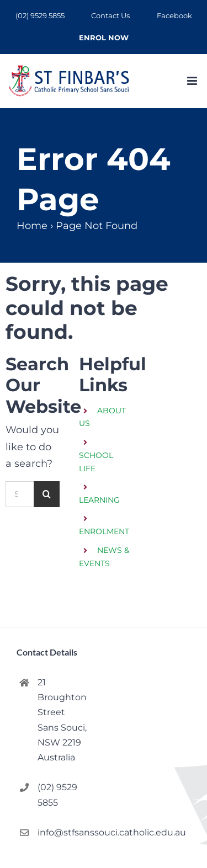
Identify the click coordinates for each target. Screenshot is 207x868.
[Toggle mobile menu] (193, 81)
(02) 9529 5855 (57, 795)
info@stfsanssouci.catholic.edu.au (66, 832)
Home (32, 226)
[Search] (47, 494)
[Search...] (20, 494)
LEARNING (99, 500)
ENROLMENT (104, 531)
